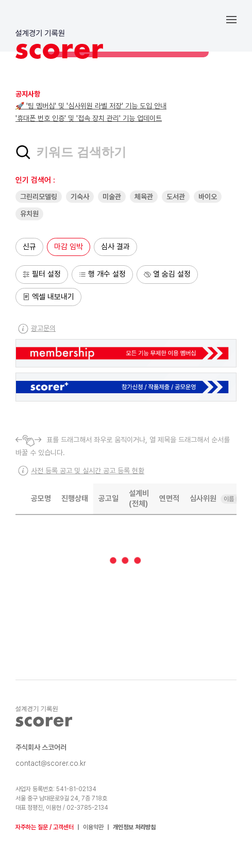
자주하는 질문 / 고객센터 (45, 827)
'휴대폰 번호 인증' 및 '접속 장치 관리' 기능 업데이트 (89, 118)
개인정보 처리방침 (134, 827)
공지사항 (28, 94)
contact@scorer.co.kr (51, 763)
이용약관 (93, 827)
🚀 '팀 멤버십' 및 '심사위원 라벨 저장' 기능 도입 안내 (91, 106)
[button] (239, 19)
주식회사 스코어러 (41, 747)
